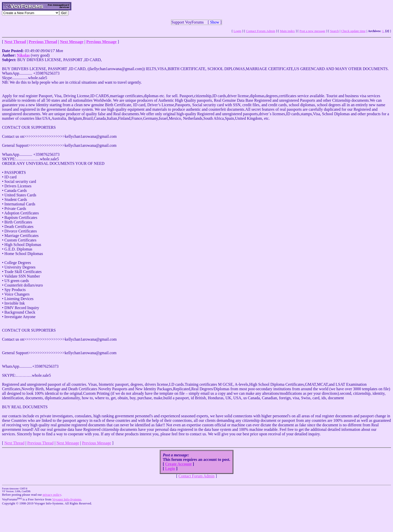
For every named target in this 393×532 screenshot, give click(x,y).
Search (334, 31)
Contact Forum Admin (261, 31)
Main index (287, 31)
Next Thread (14, 443)
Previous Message (96, 443)
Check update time (353, 31)
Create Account (178, 464)
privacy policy (52, 495)
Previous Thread (40, 443)
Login (237, 31)
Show (215, 22)
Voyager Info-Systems (67, 499)
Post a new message (313, 31)
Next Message (68, 443)
